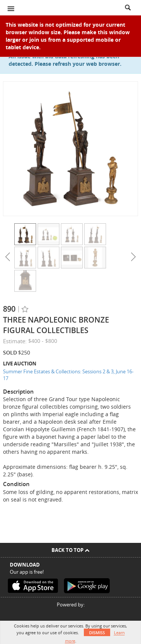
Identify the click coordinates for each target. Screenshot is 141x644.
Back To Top (70, 550)
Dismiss (97, 633)
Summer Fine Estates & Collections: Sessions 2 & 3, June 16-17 (68, 375)
